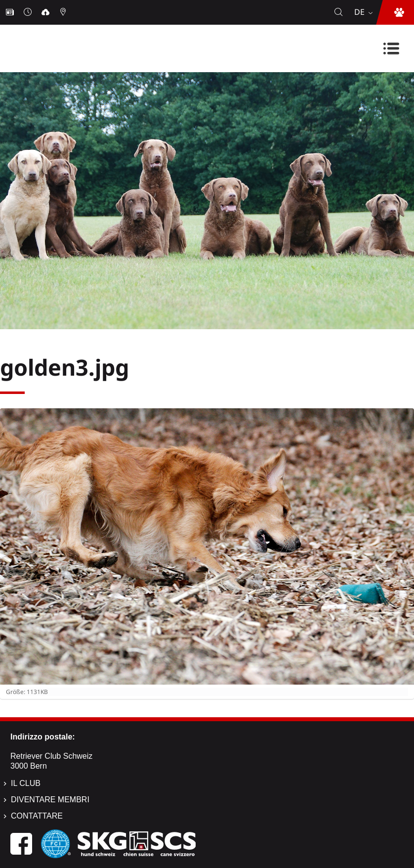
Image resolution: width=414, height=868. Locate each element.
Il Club (26, 783)
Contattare (37, 816)
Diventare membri (50, 800)
